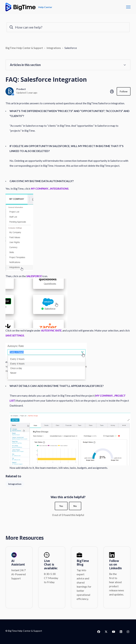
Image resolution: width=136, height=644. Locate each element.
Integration (15, 484)
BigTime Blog (83, 563)
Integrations (54, 48)
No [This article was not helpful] (75, 506)
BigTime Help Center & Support (24, 48)
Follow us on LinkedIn (115, 565)
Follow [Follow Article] (124, 91)
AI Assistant (18, 563)
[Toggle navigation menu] (128, 7)
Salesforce (71, 48)
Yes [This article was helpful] (61, 506)
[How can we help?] (68, 27)
